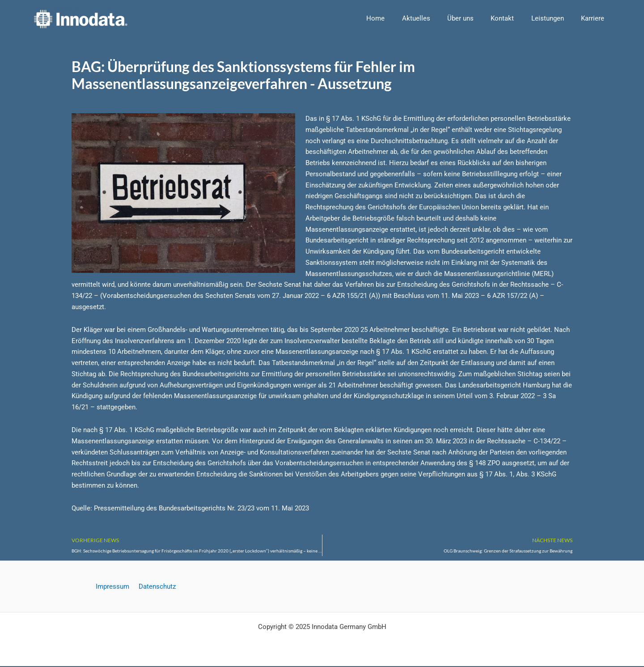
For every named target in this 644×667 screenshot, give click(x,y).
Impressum (114, 587)
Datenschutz (156, 587)
